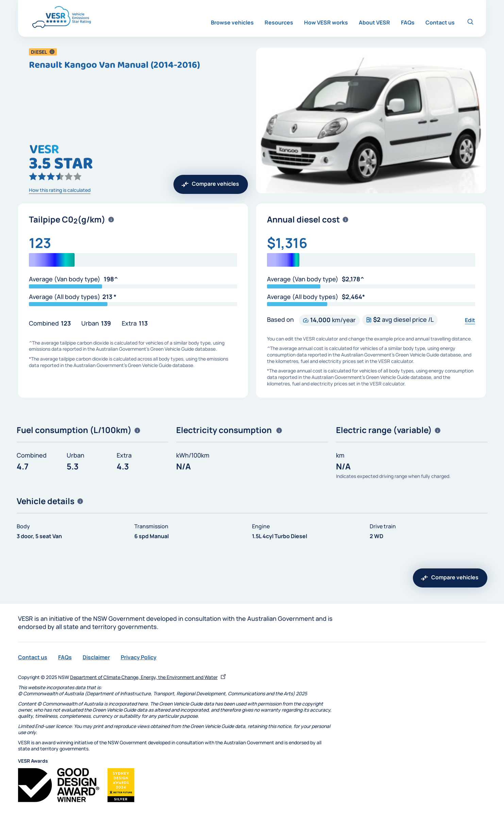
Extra (129, 323)
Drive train (383, 526)
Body (23, 526)
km (340, 455)
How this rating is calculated (60, 190)
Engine (261, 526)
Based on (280, 319)
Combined (44, 323)
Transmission (151, 526)
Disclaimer (96, 657)
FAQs (65, 657)
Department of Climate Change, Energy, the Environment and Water (149, 677)
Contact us (33, 657)
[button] (52, 52)
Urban (90, 323)
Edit (470, 320)
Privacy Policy (139, 657)
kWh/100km (193, 455)
